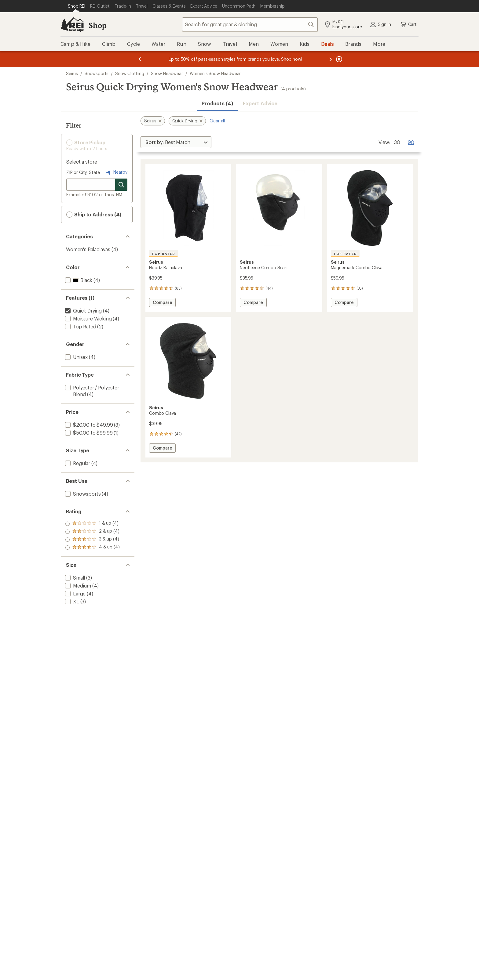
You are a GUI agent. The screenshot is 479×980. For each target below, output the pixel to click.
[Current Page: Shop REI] (77, 6)
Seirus (72, 73)
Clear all (217, 121)
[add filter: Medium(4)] (77, 586)
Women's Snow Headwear (215, 73)
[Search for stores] (121, 185)
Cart (408, 24)
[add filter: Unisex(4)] (76, 357)
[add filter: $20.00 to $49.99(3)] (88, 425)
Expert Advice (260, 103)
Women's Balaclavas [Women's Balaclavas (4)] (88, 249)
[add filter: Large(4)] (75, 593)
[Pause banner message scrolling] (338, 59)
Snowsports (97, 73)
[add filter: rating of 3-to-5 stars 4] (92, 532)
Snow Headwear (167, 73)
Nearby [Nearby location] (116, 172)
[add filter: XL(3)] (71, 601)
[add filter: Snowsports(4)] (82, 494)
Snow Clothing (130, 73)
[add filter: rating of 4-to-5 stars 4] (92, 524)
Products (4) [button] (217, 103)
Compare (162, 303)
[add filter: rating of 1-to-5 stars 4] (92, 548)
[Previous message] (140, 59)
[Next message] (331, 59)
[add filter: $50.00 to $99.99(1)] (88, 433)
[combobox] (250, 24)
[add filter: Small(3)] (74, 578)
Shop (97, 25)
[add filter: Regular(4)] (77, 463)
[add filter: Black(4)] (78, 280)
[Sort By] (176, 142)
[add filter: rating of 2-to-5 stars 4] (92, 540)
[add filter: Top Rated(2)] (80, 326)
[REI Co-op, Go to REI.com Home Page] (72, 24)
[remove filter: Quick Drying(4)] (83, 311)
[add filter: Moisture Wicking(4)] (88, 318)
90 (411, 142)
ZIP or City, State (83, 172)
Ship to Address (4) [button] (94, 215)
